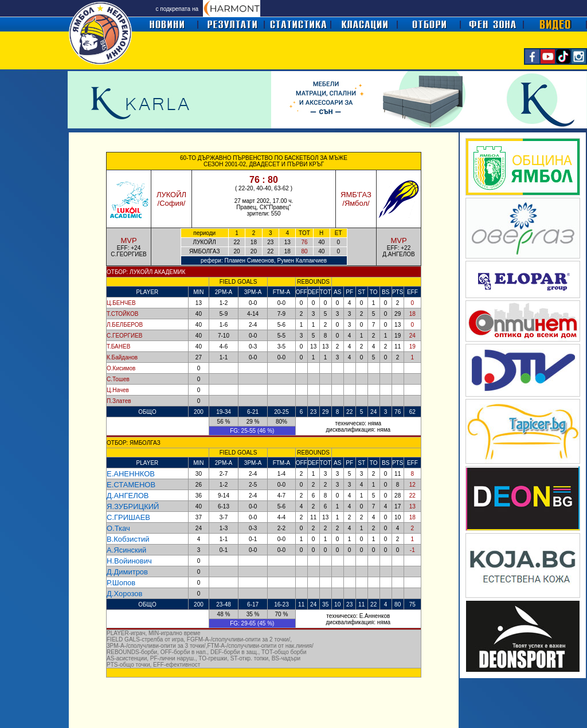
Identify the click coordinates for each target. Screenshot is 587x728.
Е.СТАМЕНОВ (131, 485)
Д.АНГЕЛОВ (128, 496)
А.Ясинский (126, 550)
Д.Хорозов (124, 594)
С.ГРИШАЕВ (128, 517)
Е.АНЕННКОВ (131, 474)
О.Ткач (118, 528)
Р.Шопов (121, 583)
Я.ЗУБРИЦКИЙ (133, 506)
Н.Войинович (129, 561)
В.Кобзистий (128, 539)
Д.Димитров (127, 572)
